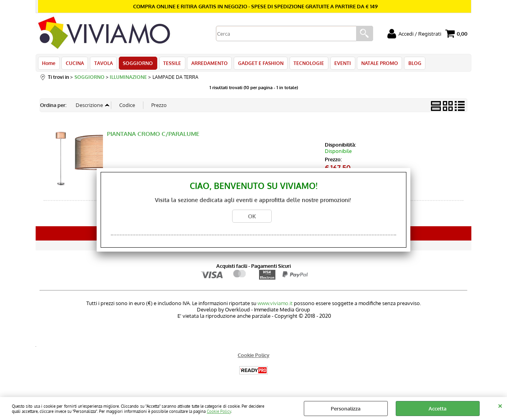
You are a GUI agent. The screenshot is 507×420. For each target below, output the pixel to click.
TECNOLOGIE (304, 64)
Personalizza (346, 409)
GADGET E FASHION (256, 64)
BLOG (408, 64)
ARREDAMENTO (206, 64)
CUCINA (74, 64)
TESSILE (169, 64)
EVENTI (337, 64)
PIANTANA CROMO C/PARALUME (153, 136)
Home (49, 64)
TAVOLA (102, 64)
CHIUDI (500, 405)
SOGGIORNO (136, 64)
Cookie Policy (219, 411)
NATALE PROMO (373, 64)
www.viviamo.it (275, 305)
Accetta (437, 409)
